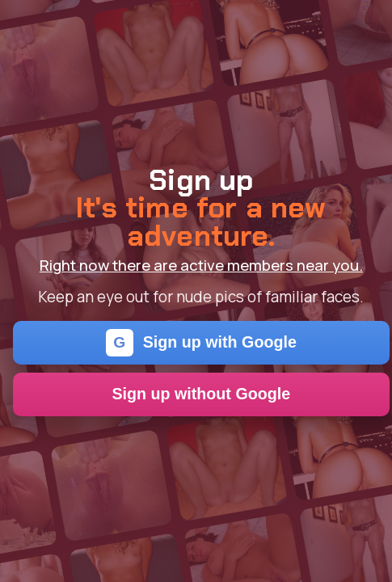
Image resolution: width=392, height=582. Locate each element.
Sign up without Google (201, 394)
